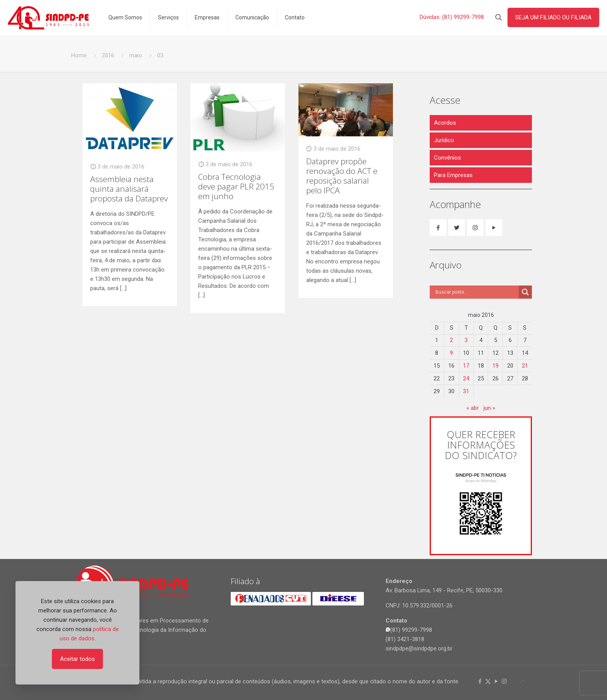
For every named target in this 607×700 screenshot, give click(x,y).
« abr (473, 408)
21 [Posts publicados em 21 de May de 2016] (525, 366)
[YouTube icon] (496, 681)
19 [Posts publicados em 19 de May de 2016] (496, 366)
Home (79, 55)
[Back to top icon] (523, 681)
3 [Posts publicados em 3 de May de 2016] (466, 340)
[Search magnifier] (525, 292)
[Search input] (476, 292)
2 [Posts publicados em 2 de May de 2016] (451, 340)
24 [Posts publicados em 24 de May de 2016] (466, 378)
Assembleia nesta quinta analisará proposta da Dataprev (129, 189)
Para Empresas (453, 175)
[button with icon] (438, 228)
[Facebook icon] (480, 681)
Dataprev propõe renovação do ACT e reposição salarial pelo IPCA (342, 176)
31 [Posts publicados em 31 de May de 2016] (466, 391)
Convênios (448, 158)
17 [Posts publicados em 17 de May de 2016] (466, 366)
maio (136, 55)
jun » (489, 408)
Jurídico (444, 140)
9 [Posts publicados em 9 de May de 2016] (451, 353)
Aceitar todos (77, 659)
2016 (108, 55)
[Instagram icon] (504, 681)
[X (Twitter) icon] (488, 681)
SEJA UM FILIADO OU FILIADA (553, 17)
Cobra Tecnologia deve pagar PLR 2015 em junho (236, 186)
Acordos (445, 123)
